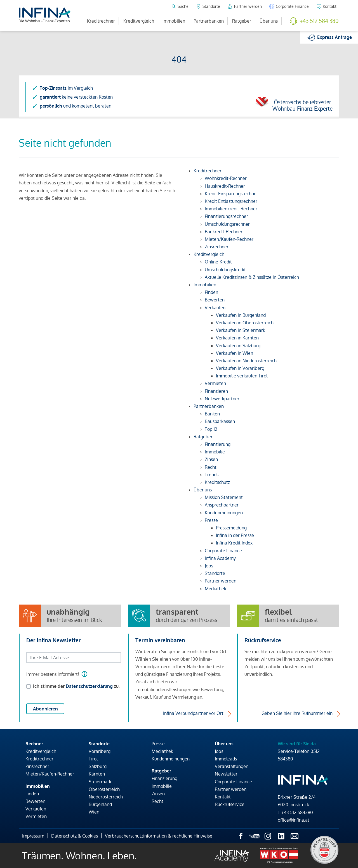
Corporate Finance (233, 782)
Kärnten (97, 774)
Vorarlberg (100, 751)
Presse (158, 744)
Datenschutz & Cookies (75, 836)
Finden (32, 794)
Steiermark (100, 782)
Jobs (219, 751)
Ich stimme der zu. (76, 686)
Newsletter (226, 774)
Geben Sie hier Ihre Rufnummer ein (297, 713)
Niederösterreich (106, 797)
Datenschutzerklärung (89, 686)
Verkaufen (36, 809)
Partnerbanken (209, 21)
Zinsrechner (37, 766)
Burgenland (100, 804)
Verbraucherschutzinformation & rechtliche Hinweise (159, 836)
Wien (94, 812)
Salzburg (98, 766)
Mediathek (162, 751)
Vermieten (36, 816)
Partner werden (231, 789)
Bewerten (35, 801)
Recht (157, 801)
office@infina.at (294, 820)
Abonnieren (45, 709)
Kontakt (223, 797)
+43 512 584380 (297, 812)
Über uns (269, 21)
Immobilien (174, 21)
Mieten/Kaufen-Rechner (50, 774)
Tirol (93, 759)
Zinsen (158, 794)
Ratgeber (242, 21)
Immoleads (226, 759)
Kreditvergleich (139, 21)
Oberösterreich (104, 789)
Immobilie (162, 786)
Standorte (99, 744)
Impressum (33, 836)
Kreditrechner (101, 21)
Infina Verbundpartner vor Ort (193, 713)
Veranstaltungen (232, 766)
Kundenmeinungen (171, 759)
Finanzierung (164, 778)
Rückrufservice (230, 804)
